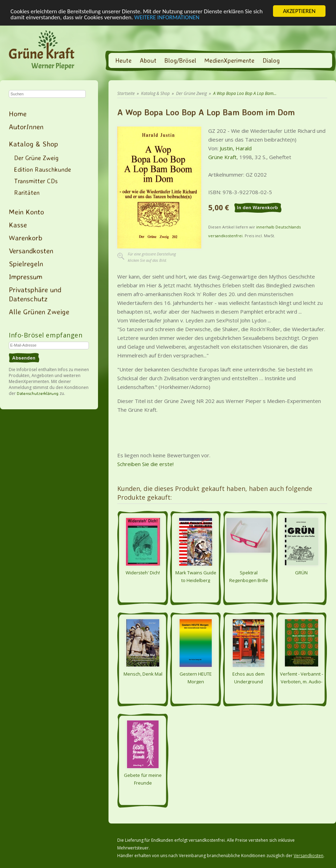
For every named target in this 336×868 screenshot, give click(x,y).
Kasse (18, 225)
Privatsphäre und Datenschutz (35, 294)
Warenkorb (26, 238)
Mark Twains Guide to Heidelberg (196, 576)
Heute (123, 60)
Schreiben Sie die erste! (145, 464)
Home (18, 114)
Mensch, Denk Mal (143, 674)
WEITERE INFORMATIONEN (167, 17)
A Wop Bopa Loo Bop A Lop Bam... (245, 93)
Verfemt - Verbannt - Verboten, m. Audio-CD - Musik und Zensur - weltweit (302, 677)
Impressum (26, 276)
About (148, 60)
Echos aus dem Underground (248, 677)
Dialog (271, 60)
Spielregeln (26, 264)
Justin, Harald (236, 148)
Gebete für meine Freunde (143, 779)
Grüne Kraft (222, 157)
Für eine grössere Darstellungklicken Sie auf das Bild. (152, 257)
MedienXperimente (229, 60)
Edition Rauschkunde (43, 169)
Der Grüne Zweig (36, 158)
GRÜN (301, 573)
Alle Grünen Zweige (39, 312)
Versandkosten (31, 251)
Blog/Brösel (180, 60)
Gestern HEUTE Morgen (196, 677)
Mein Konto (26, 212)
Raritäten (27, 192)
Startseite (126, 93)
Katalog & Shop (33, 144)
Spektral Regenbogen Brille (249, 576)
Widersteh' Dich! (143, 573)
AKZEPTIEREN (299, 11)
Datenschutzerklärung (38, 393)
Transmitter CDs (36, 181)
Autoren (26, 127)
